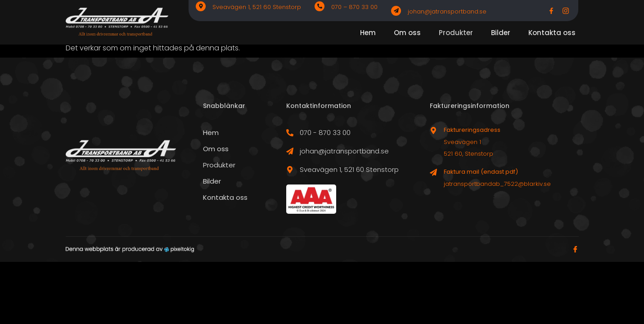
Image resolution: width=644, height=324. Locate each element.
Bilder (503, 33)
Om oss (410, 33)
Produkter (458, 33)
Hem (370, 33)
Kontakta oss (554, 33)
